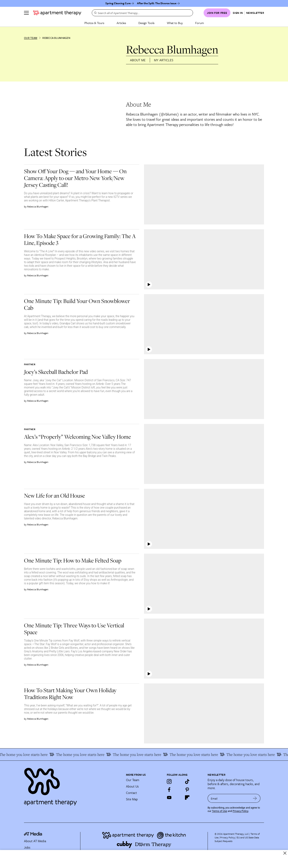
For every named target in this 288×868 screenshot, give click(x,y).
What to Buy (175, 23)
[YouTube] (169, 798)
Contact (131, 793)
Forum (199, 23)
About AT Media (35, 841)
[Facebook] (169, 790)
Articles (121, 23)
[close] (285, 853)
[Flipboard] (187, 798)
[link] (80, 178)
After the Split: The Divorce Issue (157, 3)
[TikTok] (187, 782)
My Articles (164, 60)
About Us (132, 786)
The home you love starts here (82, 754)
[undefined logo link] (57, 13)
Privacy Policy (240, 811)
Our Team (31, 38)
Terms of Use (220, 811)
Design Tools (146, 23)
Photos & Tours (94, 23)
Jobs (27, 847)
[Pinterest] (187, 790)
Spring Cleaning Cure (118, 3)
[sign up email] (228, 798)
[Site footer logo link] (73, 785)
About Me (138, 60)
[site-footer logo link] (33, 834)
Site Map (132, 799)
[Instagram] (169, 782)
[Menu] (26, 13)
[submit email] (255, 798)
